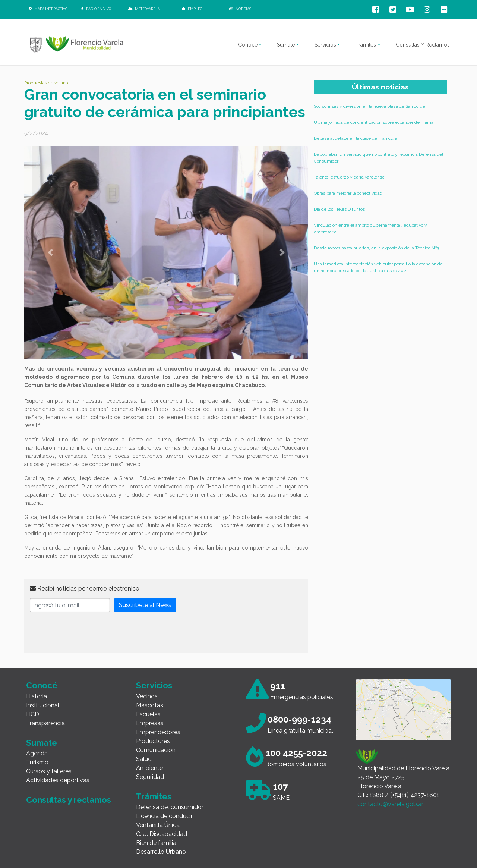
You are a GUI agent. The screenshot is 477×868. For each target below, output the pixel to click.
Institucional (43, 705)
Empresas (150, 723)
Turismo (37, 762)
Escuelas (148, 714)
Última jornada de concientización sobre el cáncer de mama (374, 122)
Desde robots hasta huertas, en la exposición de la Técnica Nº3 (376, 248)
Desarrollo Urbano (161, 852)
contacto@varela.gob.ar (390, 804)
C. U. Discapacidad (162, 834)
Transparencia (45, 723)
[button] (50, 252)
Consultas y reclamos (69, 800)
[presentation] (86, 633)
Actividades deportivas (58, 780)
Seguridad (150, 777)
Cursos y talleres (49, 771)
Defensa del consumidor (170, 807)
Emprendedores (158, 732)
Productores (153, 741)
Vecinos (147, 696)
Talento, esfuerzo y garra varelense (349, 177)
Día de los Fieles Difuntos (339, 209)
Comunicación (156, 750)
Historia (37, 696)
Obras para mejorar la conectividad (348, 193)
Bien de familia (156, 843)
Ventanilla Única (158, 825)
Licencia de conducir (164, 816)
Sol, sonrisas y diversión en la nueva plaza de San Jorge (369, 106)
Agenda (37, 753)
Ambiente (149, 768)
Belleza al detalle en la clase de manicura (356, 138)
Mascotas (150, 705)
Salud (144, 759)
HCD (33, 714)
